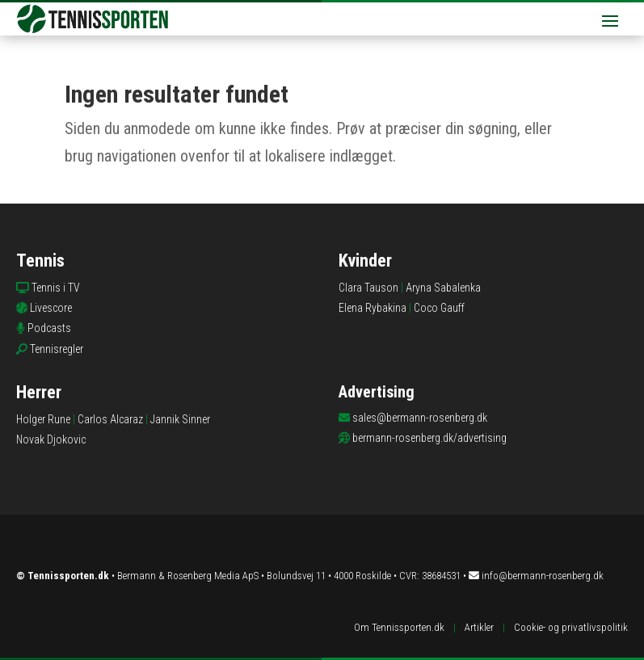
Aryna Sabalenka (443, 288)
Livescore (51, 308)
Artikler (479, 627)
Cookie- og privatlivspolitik (571, 627)
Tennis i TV (56, 288)
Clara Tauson (368, 288)
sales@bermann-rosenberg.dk (420, 418)
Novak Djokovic (51, 439)
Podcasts (49, 328)
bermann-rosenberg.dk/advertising (429, 438)
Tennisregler (57, 349)
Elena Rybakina (373, 308)
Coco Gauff (439, 308)
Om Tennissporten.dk (399, 627)
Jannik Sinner (180, 419)
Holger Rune (43, 419)
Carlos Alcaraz (110, 419)
